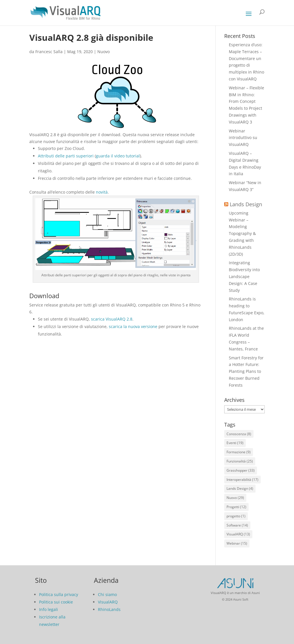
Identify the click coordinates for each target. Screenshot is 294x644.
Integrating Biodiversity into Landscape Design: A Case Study (244, 276)
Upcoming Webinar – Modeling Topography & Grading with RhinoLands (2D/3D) (242, 234)
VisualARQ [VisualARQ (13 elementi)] (238, 534)
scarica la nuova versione (133, 326)
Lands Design (246, 204)
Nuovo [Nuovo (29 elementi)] (235, 498)
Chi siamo (107, 594)
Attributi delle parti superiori (66, 156)
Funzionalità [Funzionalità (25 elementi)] (240, 461)
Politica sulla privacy (59, 594)
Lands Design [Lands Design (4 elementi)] (240, 488)
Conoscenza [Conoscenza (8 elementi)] (239, 434)
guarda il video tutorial (118, 156)
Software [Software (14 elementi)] (237, 525)
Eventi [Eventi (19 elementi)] (235, 443)
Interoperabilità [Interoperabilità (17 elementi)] (242, 480)
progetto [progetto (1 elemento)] (236, 516)
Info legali (49, 609)
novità (102, 192)
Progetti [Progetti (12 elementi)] (236, 507)
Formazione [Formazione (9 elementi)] (239, 452)
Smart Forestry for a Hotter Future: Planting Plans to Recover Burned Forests (246, 371)
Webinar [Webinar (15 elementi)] (237, 543)
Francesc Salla (49, 52)
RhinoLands (109, 609)
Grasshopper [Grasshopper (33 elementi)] (241, 470)
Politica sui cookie (56, 602)
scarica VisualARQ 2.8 (112, 319)
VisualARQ (108, 602)
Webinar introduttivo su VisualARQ (243, 138)
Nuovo (104, 52)
